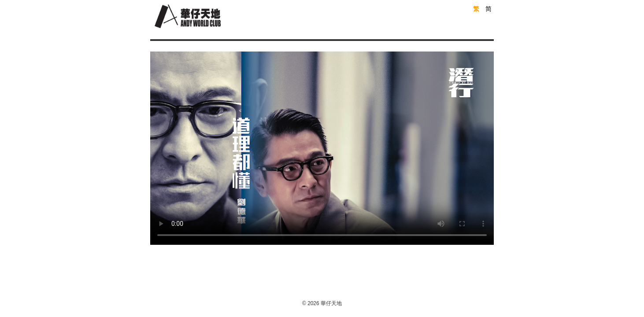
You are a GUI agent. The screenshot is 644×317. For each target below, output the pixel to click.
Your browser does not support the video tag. (322, 148)
